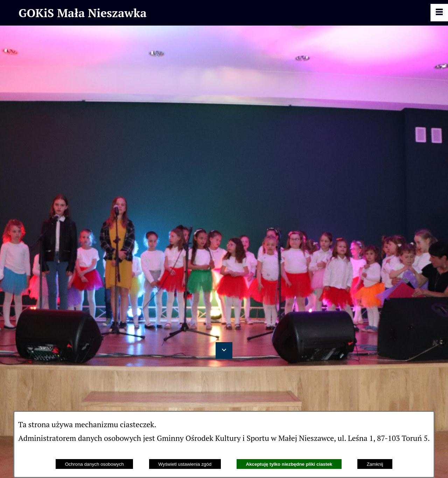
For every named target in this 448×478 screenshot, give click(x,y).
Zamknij (375, 464)
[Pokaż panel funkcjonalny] (439, 13)
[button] (224, 351)
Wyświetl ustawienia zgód (185, 464)
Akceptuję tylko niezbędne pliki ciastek (289, 464)
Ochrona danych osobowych (94, 464)
